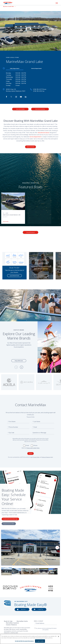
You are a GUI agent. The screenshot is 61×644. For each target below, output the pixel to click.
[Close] (58, 636)
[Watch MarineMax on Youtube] (21, 97)
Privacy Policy (36, 457)
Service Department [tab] (36, 68)
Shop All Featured (30, 232)
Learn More (41, 276)
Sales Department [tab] (15, 68)
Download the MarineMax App (10, 519)
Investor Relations (11, 625)
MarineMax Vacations (12, 623)
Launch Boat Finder (15, 276)
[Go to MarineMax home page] (9, 3)
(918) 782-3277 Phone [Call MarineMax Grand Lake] (40, 89)
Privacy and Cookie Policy (33, 448)
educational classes (44, 133)
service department (35, 137)
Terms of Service (46, 457)
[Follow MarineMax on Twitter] (11, 97)
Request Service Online (9, 524)
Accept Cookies (40, 641)
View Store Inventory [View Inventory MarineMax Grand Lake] (40, 109)
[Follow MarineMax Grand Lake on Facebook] (6, 97)
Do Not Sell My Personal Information (24, 641)
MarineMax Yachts (22, 621)
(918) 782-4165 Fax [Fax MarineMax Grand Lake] (39, 91)
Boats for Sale (8, 621)
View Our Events (30, 147)
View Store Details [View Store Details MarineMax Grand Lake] (20, 109)
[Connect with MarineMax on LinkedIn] (26, 97)
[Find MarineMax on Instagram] (16, 97)
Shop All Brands (19, 361)
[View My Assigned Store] (8, 6)
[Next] (22, 367)
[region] (30, 639)
